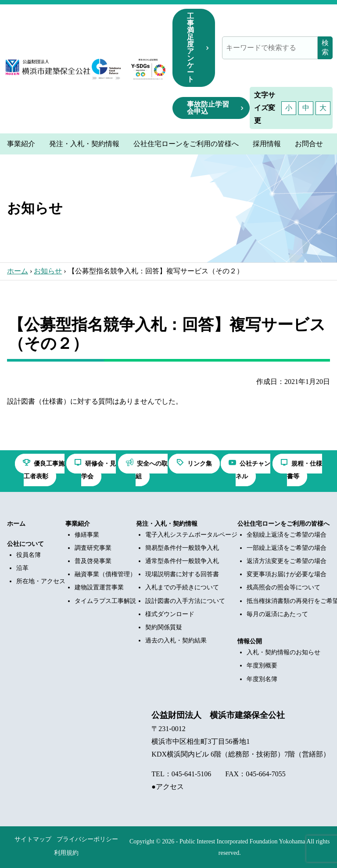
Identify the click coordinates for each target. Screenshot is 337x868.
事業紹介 (78, 524)
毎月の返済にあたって (277, 614)
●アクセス (168, 787)
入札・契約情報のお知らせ (283, 652)
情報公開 (250, 641)
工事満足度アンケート (190, 48)
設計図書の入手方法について (185, 601)
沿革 (22, 568)
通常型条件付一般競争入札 (182, 561)
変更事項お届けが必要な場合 (287, 574)
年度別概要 (262, 665)
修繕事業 (87, 535)
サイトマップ (33, 839)
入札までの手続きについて (182, 587)
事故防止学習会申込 (208, 108)
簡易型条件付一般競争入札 (182, 548)
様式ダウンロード (170, 614)
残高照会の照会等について (283, 587)
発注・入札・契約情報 (167, 524)
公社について (25, 544)
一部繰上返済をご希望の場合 (287, 548)
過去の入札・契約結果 (176, 640)
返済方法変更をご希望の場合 (287, 561)
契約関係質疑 (164, 627)
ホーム (18, 271)
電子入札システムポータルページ (191, 535)
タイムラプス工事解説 (105, 601)
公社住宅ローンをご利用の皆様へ (283, 524)
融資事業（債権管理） (105, 574)
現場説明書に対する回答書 (182, 574)
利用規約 (66, 853)
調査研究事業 (93, 548)
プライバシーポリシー (87, 839)
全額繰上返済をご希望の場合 (287, 535)
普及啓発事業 (93, 561)
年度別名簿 (262, 679)
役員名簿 (29, 555)
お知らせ (48, 271)
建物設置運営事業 (99, 587)
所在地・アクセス (41, 581)
